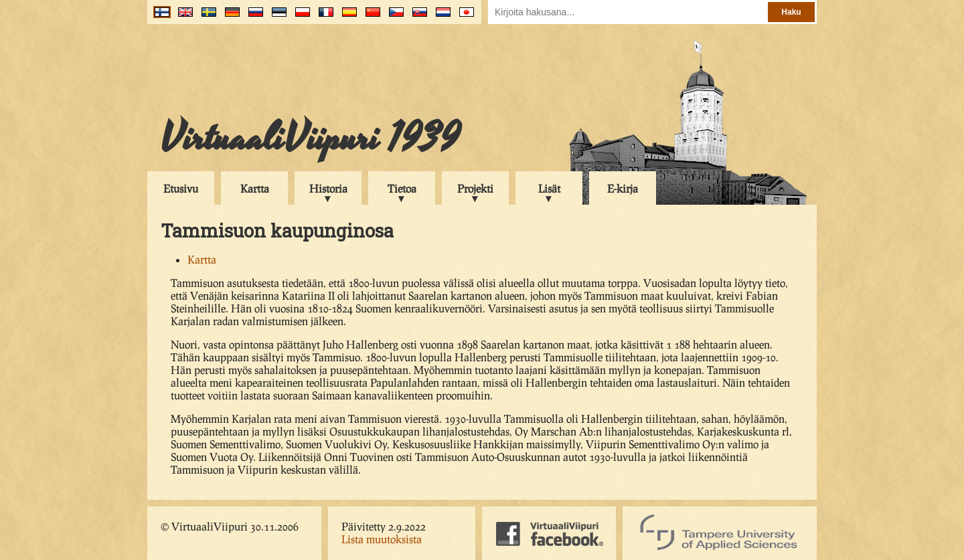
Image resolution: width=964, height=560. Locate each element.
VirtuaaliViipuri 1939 (310, 138)
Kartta (255, 188)
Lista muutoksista (382, 539)
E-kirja (623, 188)
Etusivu (181, 188)
